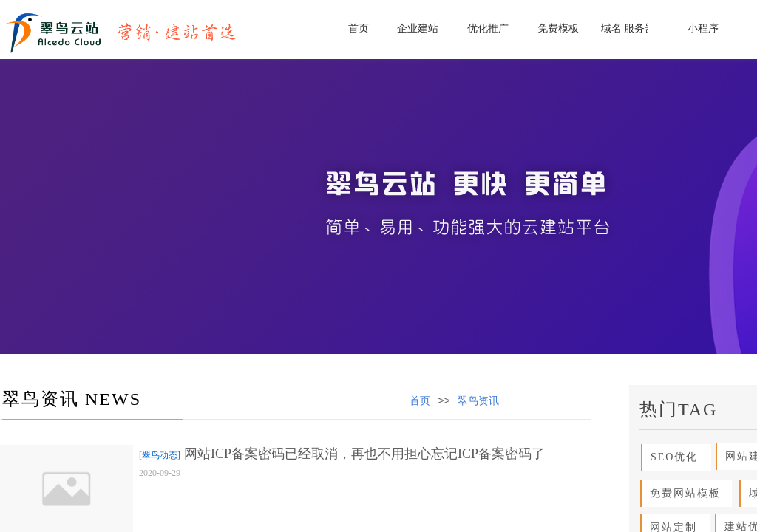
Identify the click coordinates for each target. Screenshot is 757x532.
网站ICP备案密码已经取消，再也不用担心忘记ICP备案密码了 (364, 454)
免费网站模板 (681, 493)
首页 (420, 401)
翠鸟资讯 (478, 401)
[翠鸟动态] (160, 455)
